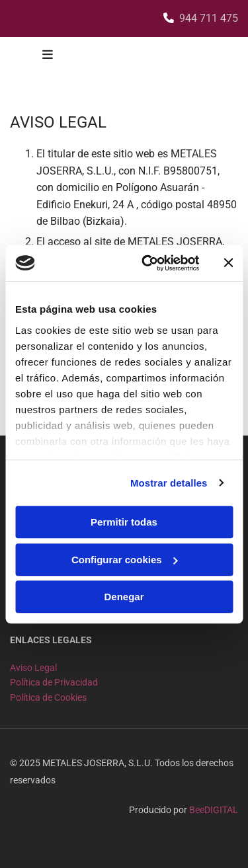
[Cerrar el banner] (228, 263)
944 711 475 (209, 18)
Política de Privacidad (54, 682)
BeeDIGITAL (214, 810)
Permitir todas (124, 522)
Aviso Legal (33, 668)
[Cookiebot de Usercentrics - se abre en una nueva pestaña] (148, 263)
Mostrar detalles (169, 483)
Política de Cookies (48, 697)
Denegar (124, 597)
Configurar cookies (125, 560)
